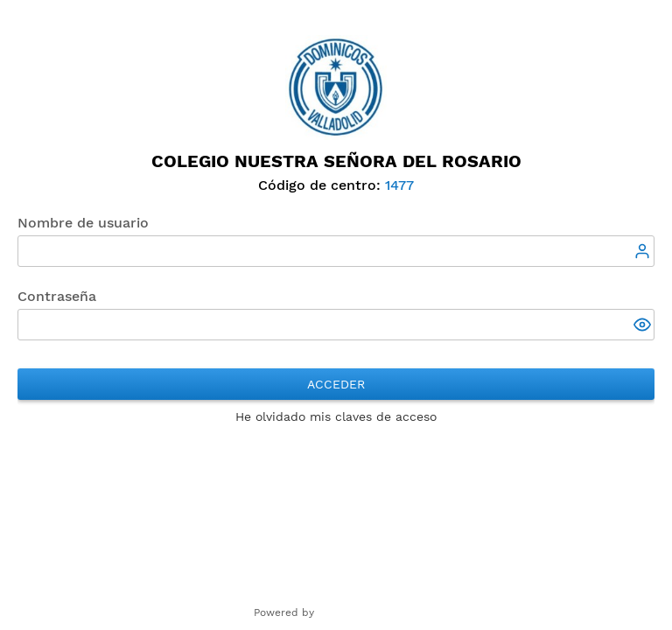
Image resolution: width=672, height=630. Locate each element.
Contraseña (57, 296)
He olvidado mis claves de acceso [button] (336, 416)
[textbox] (336, 251)
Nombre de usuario (83, 223)
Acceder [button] (336, 384)
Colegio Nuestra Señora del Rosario (336, 161)
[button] (644, 326)
